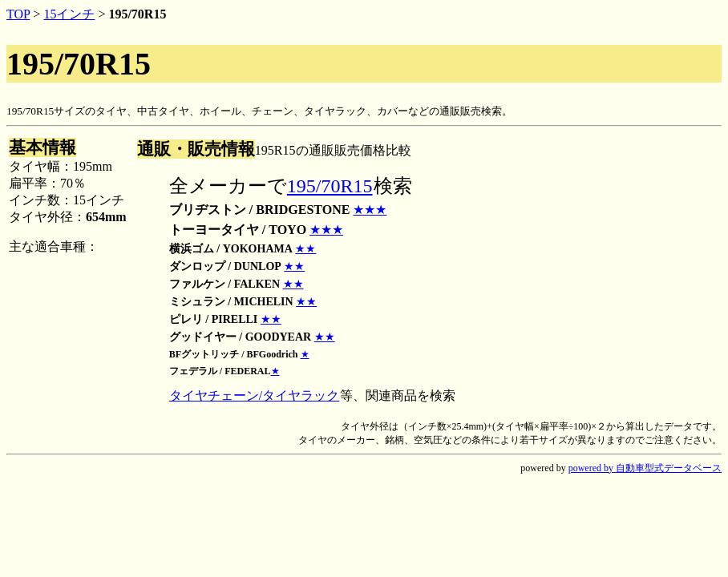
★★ (305, 249)
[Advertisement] (599, 277)
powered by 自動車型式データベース (645, 468)
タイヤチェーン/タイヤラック (254, 395)
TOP (18, 14)
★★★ (370, 210)
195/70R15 (330, 186)
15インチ (69, 14)
